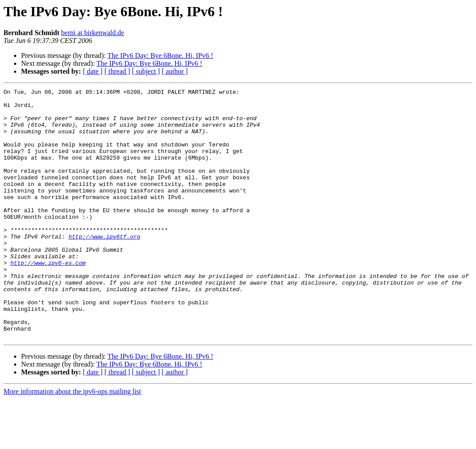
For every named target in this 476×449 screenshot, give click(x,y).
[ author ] (175, 71)
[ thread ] (117, 71)
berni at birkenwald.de (93, 33)
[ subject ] (146, 71)
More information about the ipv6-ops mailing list (72, 441)
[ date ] (93, 71)
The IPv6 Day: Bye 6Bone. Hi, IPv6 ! (160, 55)
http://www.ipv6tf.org (104, 267)
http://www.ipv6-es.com (48, 298)
